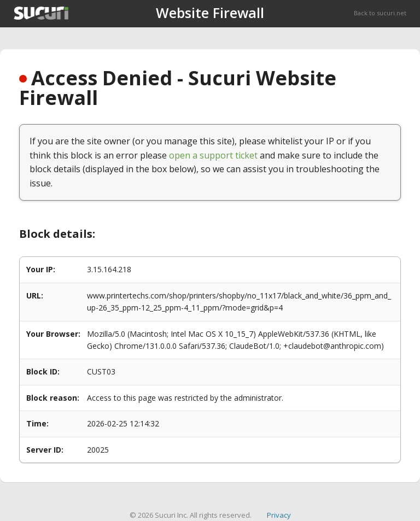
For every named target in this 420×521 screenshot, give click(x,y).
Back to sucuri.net (380, 13)
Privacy (279, 515)
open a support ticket (213, 155)
